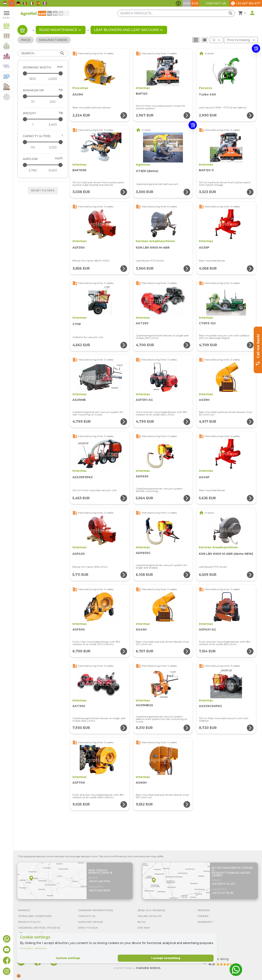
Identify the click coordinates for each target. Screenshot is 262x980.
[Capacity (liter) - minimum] (33, 147)
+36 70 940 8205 (99, 890)
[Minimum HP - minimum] (33, 102)
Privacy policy (26, 948)
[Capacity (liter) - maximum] (43, 142)
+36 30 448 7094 (99, 881)
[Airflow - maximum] (43, 165)
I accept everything (166, 958)
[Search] (43, 53)
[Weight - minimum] (33, 125)
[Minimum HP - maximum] (43, 96)
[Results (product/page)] (216, 40)
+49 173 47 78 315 (223, 893)
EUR (195, 3)
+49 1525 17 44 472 (223, 884)
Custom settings (68, 958)
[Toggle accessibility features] (178, 3)
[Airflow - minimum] (33, 170)
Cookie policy (41, 948)
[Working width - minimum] (33, 79)
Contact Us (216, 3)
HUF (187, 3)
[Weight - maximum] (43, 119)
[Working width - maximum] (43, 73)
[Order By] (241, 40)
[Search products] (176, 13)
